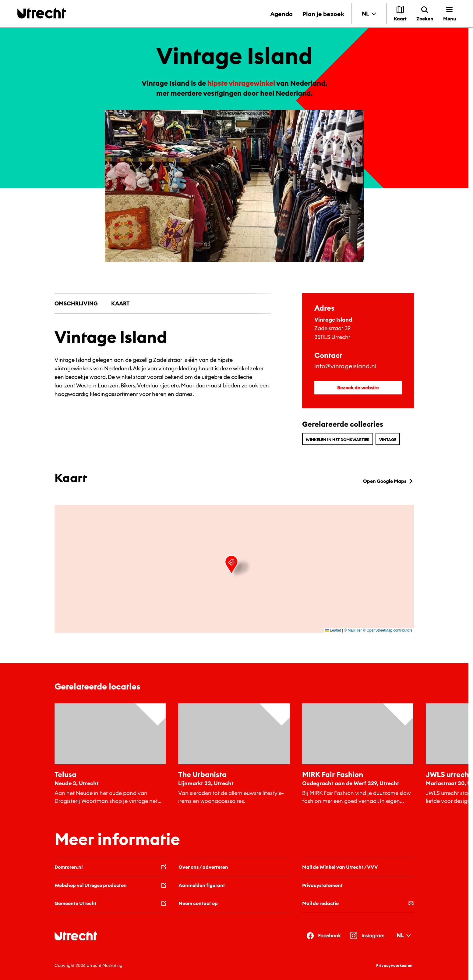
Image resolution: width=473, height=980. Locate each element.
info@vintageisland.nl (345, 366)
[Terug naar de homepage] (42, 13)
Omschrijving (76, 303)
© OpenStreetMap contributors (388, 630)
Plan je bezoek (323, 14)
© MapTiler (353, 630)
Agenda (281, 14)
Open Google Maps (388, 481)
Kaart (120, 303)
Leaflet (333, 630)
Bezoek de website (358, 387)
